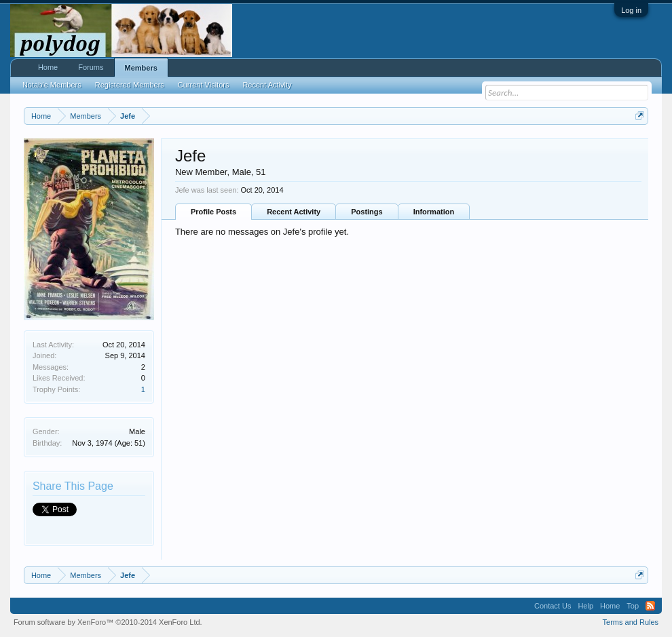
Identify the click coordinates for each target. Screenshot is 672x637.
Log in (631, 10)
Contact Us (553, 606)
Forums (91, 67)
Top (633, 606)
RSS (650, 606)
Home (48, 67)
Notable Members (52, 85)
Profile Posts (213, 212)
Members (141, 68)
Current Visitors (204, 85)
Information (434, 212)
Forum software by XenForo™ (108, 622)
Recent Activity (294, 212)
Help (585, 606)
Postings (367, 212)
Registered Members (130, 85)
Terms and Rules (631, 622)
